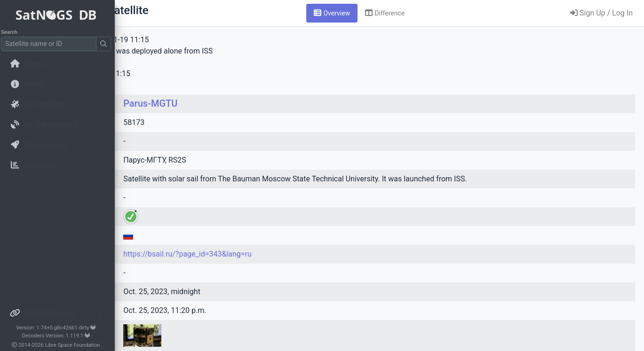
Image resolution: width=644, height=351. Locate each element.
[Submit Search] (106, 44)
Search (12, 32)
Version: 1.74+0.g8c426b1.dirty (59, 328)
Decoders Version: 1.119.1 (59, 336)
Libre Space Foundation (76, 345)
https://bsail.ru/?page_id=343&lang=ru (284, 254)
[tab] (391, 13)
